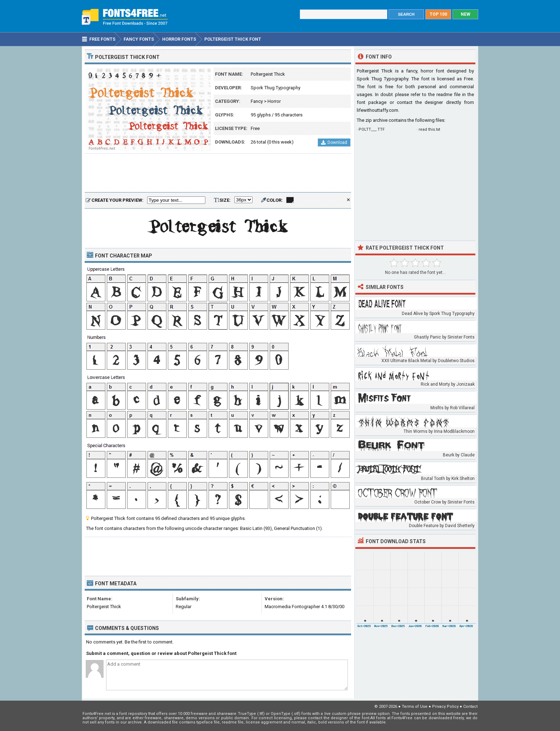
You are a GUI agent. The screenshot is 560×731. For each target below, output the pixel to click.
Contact (470, 707)
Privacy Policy (445, 707)
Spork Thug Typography (276, 88)
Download (334, 142)
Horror (274, 101)
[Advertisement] (218, 173)
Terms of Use (415, 707)
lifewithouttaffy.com (377, 110)
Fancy (257, 101)
